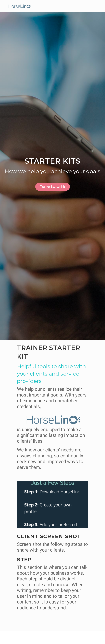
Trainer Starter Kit (52, 187)
